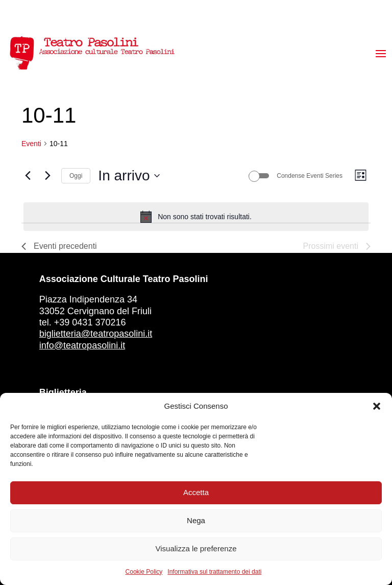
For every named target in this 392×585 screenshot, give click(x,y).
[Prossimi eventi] (47, 176)
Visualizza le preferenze (196, 548)
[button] (377, 406)
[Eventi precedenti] (28, 176)
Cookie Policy (144, 572)
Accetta (196, 492)
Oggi (76, 176)
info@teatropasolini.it (82, 345)
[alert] (196, 217)
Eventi (31, 144)
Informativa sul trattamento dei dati (214, 572)
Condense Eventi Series (310, 176)
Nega (196, 520)
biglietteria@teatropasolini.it (96, 334)
